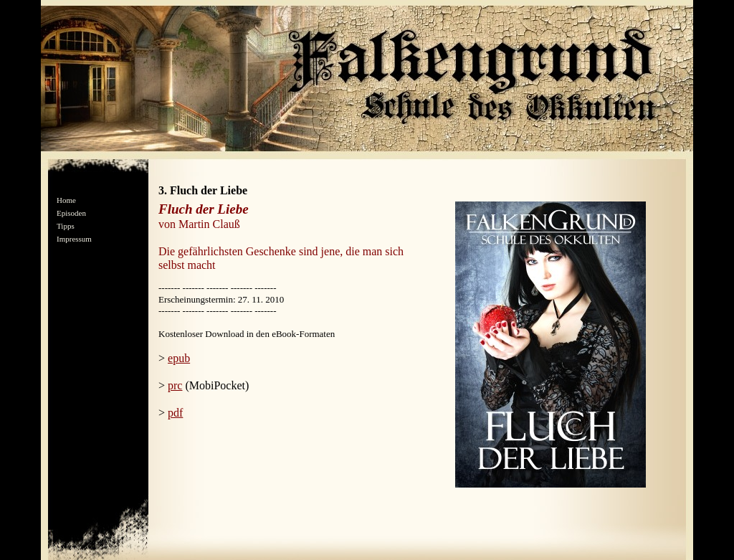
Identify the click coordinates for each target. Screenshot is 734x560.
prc (175, 385)
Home (66, 200)
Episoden (71, 213)
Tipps (66, 226)
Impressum (74, 239)
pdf (175, 413)
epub (179, 358)
